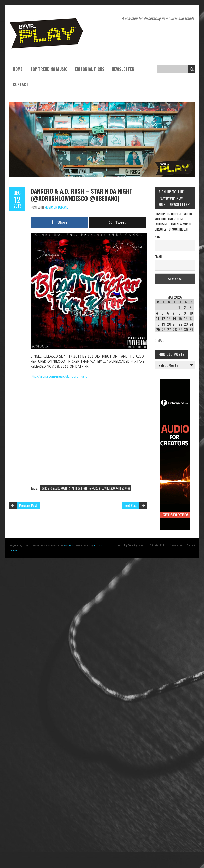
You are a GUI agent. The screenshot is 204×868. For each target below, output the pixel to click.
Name (158, 237)
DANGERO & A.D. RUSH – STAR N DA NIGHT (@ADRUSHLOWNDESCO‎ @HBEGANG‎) (81, 195)
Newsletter (123, 69)
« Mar (159, 340)
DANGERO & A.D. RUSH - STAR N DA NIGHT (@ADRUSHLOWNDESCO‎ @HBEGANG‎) (86, 488)
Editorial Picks (90, 69)
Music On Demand (56, 207)
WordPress (69, 545)
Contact (21, 84)
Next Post (131, 505)
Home (18, 69)
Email (158, 256)
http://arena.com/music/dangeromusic (59, 376)
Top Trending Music (49, 69)
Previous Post (28, 505)
